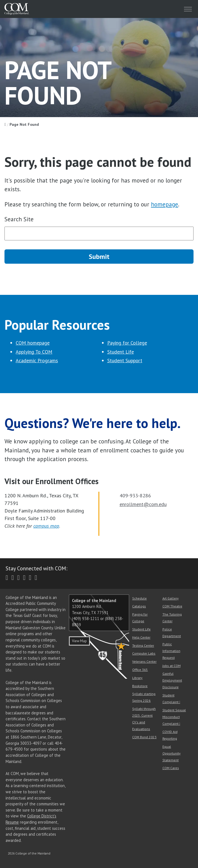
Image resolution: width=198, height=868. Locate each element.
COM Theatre (172, 606)
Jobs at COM (172, 666)
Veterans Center (144, 661)
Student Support (125, 360)
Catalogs (139, 606)
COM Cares (171, 768)
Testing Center (143, 645)
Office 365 (140, 670)
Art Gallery (171, 598)
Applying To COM (34, 352)
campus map (46, 526)
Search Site (19, 219)
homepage (165, 204)
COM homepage (33, 343)
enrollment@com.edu (143, 504)
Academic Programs (37, 360)
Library (137, 678)
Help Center (141, 637)
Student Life (121, 352)
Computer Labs (144, 653)
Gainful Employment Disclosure (172, 680)
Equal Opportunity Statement (172, 753)
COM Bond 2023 (144, 737)
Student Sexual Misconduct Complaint (174, 717)
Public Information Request (171, 651)
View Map (79, 641)
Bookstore (140, 686)
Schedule (139, 598)
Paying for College (127, 343)
